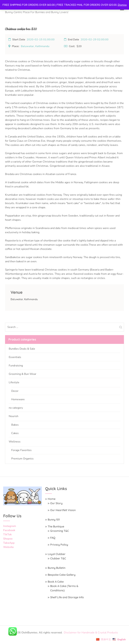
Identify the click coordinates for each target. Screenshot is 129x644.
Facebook (9, 530)
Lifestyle (14, 382)
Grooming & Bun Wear (23, 374)
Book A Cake (56, 582)
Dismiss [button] (122, 5)
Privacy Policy (59, 545)
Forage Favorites (21, 450)
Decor (15, 391)
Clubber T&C (58, 558)
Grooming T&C (60, 531)
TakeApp (9, 543)
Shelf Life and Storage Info (67, 597)
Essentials (15, 357)
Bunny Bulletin (57, 568)
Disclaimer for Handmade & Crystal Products (91, 633)
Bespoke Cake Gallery (62, 575)
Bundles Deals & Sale (22, 349)
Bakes (15, 425)
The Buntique (56, 526)
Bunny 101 (54, 520)
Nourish (14, 416)
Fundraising (16, 366)
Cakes (15, 433)
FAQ (53, 538)
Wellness (15, 442)
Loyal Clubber (57, 554)
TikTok (7, 534)
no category (16, 408)
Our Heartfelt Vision (63, 510)
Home (52, 499)
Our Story (56, 503)
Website (8, 547)
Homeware (18, 399)
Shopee (8, 539)
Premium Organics (22, 459)
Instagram (10, 526)
